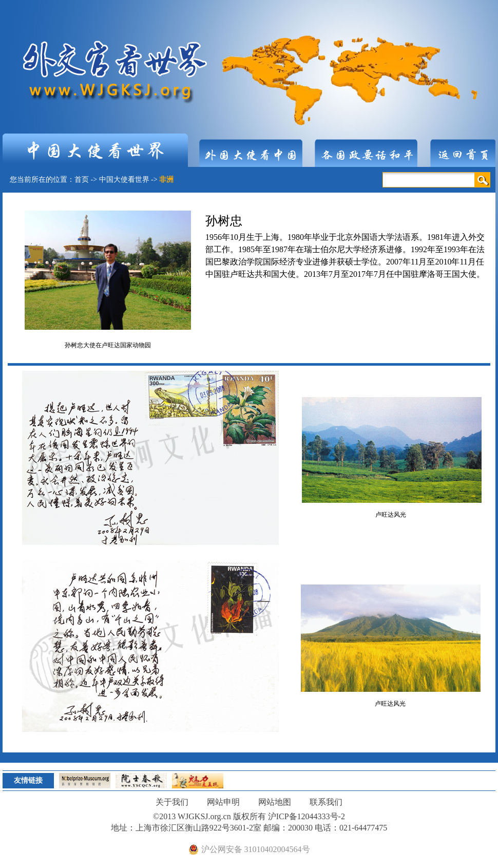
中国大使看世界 (124, 180)
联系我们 (326, 802)
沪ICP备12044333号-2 (307, 816)
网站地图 (275, 802)
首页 (82, 180)
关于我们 (172, 802)
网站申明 (223, 802)
